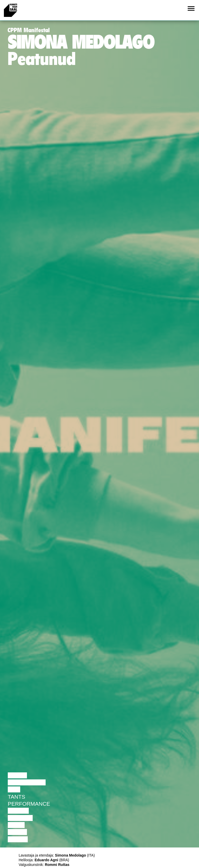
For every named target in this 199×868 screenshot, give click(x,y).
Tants (16, 797)
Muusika (20, 818)
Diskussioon (27, 782)
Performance (29, 804)
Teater (18, 811)
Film (14, 789)
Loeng (17, 775)
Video (16, 825)
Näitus (18, 839)
